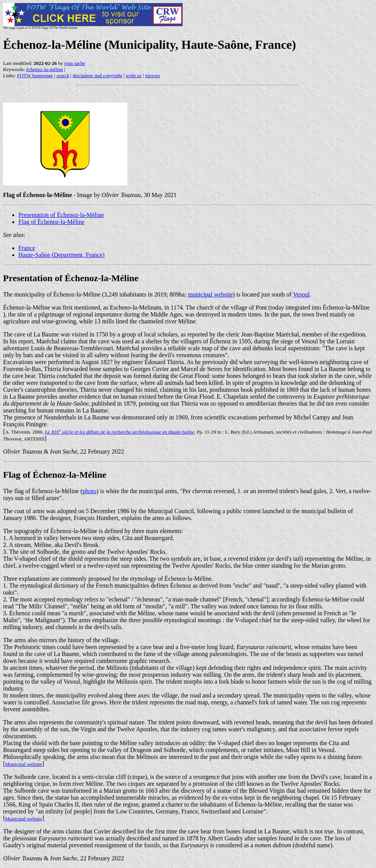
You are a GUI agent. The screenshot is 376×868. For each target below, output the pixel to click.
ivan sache (75, 63)
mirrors (152, 75)
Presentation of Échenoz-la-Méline (61, 215)
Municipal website (23, 764)
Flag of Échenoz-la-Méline (51, 222)
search (63, 75)
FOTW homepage (35, 75)
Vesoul (302, 294)
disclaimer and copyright (97, 75)
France (27, 248)
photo (89, 491)
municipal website (210, 294)
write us (134, 75)
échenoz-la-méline (45, 69)
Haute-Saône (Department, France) (61, 255)
